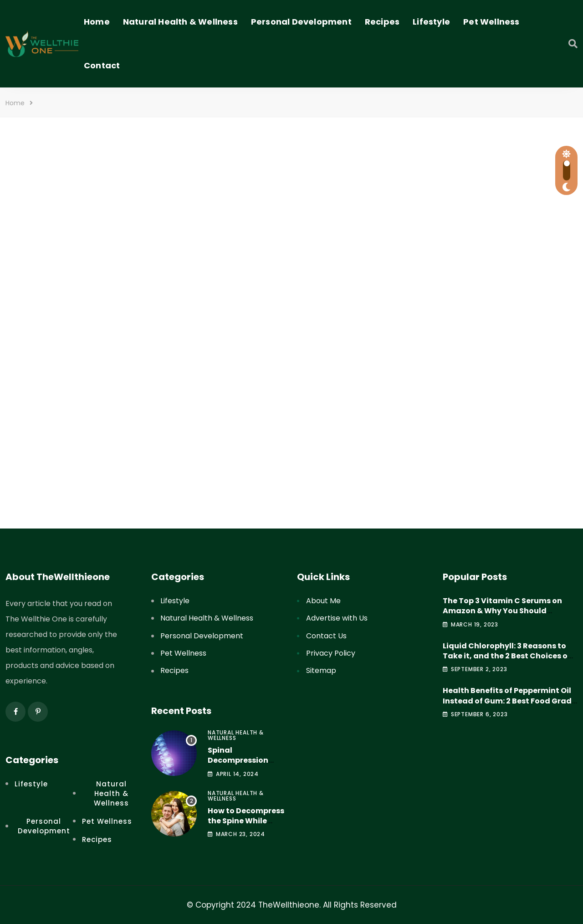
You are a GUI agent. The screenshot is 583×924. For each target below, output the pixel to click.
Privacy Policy (331, 653)
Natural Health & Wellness (180, 22)
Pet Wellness (491, 22)
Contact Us (326, 636)
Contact (102, 65)
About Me (323, 601)
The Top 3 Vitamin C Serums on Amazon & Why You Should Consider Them (502, 611)
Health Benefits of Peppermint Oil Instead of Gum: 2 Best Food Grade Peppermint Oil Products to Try (509, 701)
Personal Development (301, 22)
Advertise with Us (337, 618)
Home (97, 22)
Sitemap (321, 671)
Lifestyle (431, 22)
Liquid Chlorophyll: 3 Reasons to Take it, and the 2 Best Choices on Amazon (508, 656)
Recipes (382, 22)
